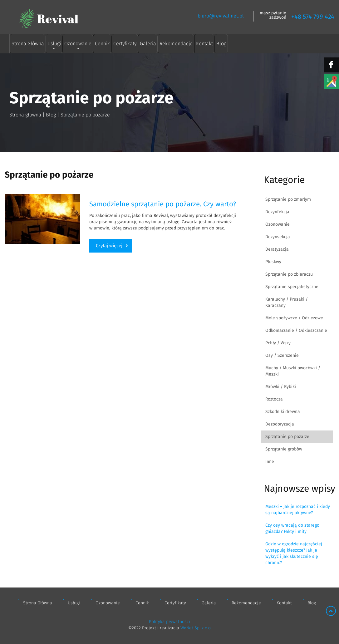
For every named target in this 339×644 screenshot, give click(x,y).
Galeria (148, 44)
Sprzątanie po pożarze (287, 437)
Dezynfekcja (277, 212)
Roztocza (274, 399)
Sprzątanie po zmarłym (288, 199)
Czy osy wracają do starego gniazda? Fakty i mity (292, 528)
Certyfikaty (125, 44)
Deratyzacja (277, 249)
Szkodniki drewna (283, 412)
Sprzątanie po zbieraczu (289, 274)
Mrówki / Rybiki (281, 387)
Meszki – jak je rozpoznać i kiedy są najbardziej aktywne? (298, 510)
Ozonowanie (78, 44)
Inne (270, 462)
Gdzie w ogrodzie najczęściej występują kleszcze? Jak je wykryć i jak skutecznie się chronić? (294, 553)
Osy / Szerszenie (282, 356)
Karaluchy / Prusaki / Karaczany (287, 302)
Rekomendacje (176, 44)
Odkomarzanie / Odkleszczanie (296, 331)
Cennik (102, 44)
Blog (221, 44)
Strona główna (25, 115)
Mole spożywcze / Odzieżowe (294, 318)
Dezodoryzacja (280, 424)
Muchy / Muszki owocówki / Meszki (293, 371)
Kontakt (204, 44)
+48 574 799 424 (313, 17)
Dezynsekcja (278, 237)
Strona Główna (28, 44)
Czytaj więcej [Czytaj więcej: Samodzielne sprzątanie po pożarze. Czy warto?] (109, 246)
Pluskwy (273, 262)
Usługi (54, 44)
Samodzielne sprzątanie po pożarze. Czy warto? (163, 204)
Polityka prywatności (169, 622)
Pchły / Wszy (278, 343)
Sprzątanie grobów (284, 449)
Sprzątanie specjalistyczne (292, 287)
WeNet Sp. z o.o (196, 628)
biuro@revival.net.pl (221, 16)
